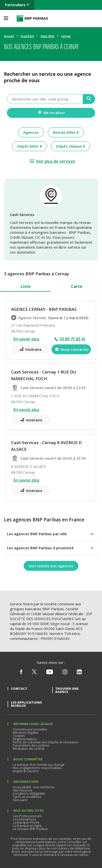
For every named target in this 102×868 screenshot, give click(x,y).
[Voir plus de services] (52, 161)
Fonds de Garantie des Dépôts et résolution (46, 742)
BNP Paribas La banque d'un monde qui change (32, 18)
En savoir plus (26, 339)
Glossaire (20, 800)
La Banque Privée (26, 822)
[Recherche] (89, 99)
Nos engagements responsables (37, 768)
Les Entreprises (25, 819)
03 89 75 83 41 (73, 339)
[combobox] (45, 99)
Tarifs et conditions (27, 797)
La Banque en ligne (27, 826)
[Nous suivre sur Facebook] (21, 673)
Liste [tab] (26, 286)
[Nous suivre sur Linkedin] (79, 673)
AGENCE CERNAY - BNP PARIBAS (44, 309)
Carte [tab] (77, 286)
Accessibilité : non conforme (34, 787)
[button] (51, 534)
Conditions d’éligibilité (29, 793)
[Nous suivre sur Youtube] (50, 673)
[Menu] (6, 18)
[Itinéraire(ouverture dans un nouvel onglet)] (30, 349)
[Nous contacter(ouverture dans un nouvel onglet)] (71, 349)
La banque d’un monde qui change (39, 765)
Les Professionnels (27, 816)
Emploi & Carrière (26, 771)
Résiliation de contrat (29, 749)
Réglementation (25, 739)
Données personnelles (30, 729)
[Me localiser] (51, 113)
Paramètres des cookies (31, 745)
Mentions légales (26, 732)
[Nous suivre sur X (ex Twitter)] (34, 673)
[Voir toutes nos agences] (51, 566)
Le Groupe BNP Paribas (31, 829)
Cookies (19, 736)
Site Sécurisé (23, 790)
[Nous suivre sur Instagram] (65, 673)
